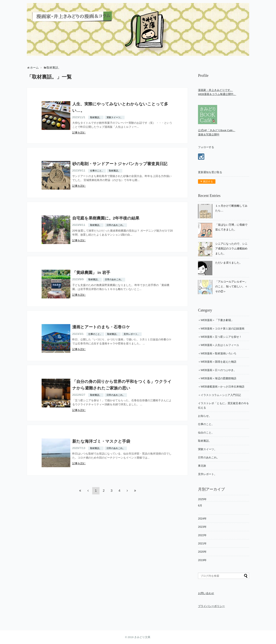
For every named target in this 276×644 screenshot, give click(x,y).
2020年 (202, 552)
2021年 (202, 543)
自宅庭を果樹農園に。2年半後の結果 (106, 218)
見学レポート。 (132, 334)
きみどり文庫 (142, 637)
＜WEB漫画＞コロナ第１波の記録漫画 (221, 329)
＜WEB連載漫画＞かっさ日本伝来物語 (221, 387)
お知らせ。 (205, 416)
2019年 (202, 560)
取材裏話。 (96, 117)
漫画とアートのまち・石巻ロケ (101, 327)
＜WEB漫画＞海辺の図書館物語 (217, 378)
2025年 (202, 499)
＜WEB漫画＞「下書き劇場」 (216, 320)
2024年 (202, 519)
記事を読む (79, 133)
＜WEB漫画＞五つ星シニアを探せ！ (220, 337)
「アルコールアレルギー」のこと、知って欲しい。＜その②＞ (231, 286)
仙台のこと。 (206, 433)
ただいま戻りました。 (229, 263)
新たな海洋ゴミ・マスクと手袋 (101, 441)
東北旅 (202, 466)
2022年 (202, 535)
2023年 (202, 527)
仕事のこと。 (97, 171)
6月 (200, 506)
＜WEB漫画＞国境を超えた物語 (217, 362)
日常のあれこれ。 (116, 225)
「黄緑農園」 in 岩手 (91, 272)
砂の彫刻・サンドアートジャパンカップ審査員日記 (120, 164)
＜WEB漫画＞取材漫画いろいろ (217, 353)
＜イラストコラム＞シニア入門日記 (219, 395)
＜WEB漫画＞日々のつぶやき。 (217, 370)
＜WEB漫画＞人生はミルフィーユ (219, 345)
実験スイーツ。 (115, 117)
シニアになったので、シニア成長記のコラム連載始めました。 (231, 249)
